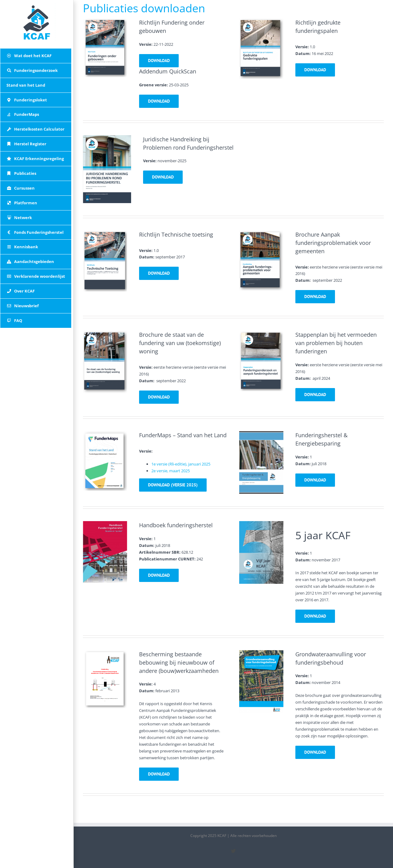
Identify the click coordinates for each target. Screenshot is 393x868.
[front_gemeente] (261, 234)
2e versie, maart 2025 (171, 471)
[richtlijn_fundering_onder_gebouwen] (105, 22)
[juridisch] (107, 138)
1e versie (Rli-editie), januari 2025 (181, 464)
